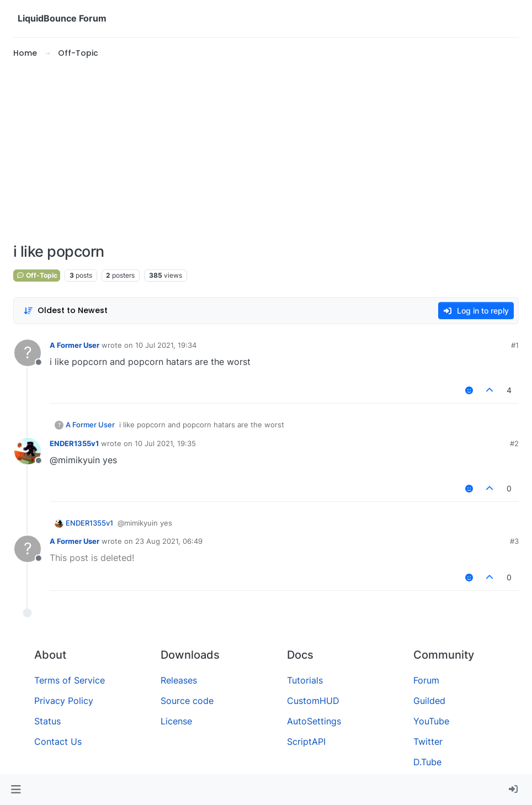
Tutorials (305, 680)
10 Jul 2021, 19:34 (166, 345)
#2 (514, 443)
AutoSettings (314, 721)
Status (47, 721)
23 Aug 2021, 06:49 (169, 541)
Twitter (428, 742)
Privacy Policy (64, 701)
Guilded (429, 701)
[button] (16, 790)
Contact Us (58, 742)
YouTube (431, 721)
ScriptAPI (306, 742)
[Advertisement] (266, 151)
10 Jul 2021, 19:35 (165, 443)
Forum (426, 680)
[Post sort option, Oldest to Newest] (65, 311)
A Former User (75, 345)
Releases (179, 680)
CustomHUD (313, 701)
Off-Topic (37, 275)
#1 (515, 345)
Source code (187, 701)
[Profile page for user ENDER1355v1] (28, 451)
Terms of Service (70, 680)
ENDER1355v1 (74, 443)
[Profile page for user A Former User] (28, 353)
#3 (514, 541)
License (176, 721)
